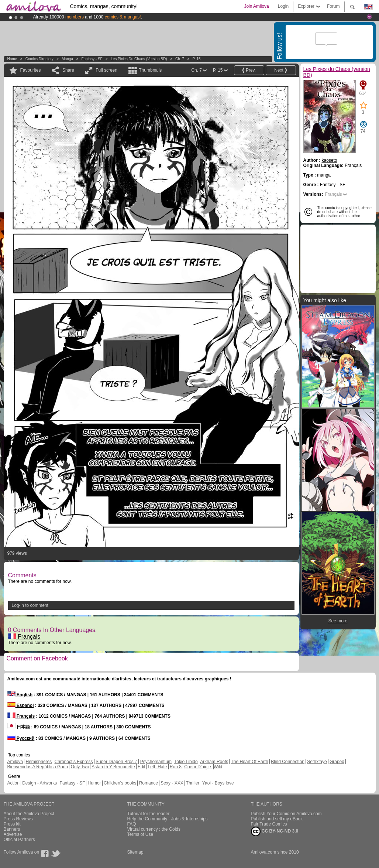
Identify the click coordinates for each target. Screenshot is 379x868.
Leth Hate (157, 767)
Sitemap (135, 852)
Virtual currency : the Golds (154, 829)
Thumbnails (150, 70)
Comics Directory (39, 59)
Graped (337, 762)
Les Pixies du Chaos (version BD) (139, 59)
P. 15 (196, 59)
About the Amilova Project (29, 814)
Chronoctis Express (74, 762)
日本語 (19, 727)
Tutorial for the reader (149, 814)
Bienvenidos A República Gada (38, 767)
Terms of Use (140, 834)
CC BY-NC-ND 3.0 (275, 831)
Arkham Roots (214, 762)
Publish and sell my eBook (277, 819)
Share (68, 70)
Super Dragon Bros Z (116, 762)
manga (67, 59)
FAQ (132, 824)
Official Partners (19, 840)
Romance (149, 783)
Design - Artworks (39, 783)
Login (283, 6)
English (20, 695)
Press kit (12, 824)
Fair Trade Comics (269, 824)
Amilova (15, 762)
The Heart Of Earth (249, 762)
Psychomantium (156, 762)
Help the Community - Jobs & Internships (168, 819)
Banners (12, 829)
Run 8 (176, 767)
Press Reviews (18, 819)
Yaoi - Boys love (218, 783)
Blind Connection (288, 762)
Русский (21, 738)
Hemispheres (39, 762)
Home (12, 59)
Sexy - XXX (172, 783)
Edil (141, 767)
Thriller (193, 783)
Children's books (120, 783)
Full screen (106, 70)
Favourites (31, 70)
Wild (218, 767)
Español (21, 705)
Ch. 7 (180, 59)
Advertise (13, 834)
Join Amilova (256, 6)
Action (13, 783)
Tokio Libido (186, 762)
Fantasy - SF (92, 59)
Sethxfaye (317, 762)
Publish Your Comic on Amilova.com (286, 814)
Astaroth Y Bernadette (113, 767)
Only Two (80, 767)
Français (24, 637)
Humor (94, 783)
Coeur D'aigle (198, 767)
